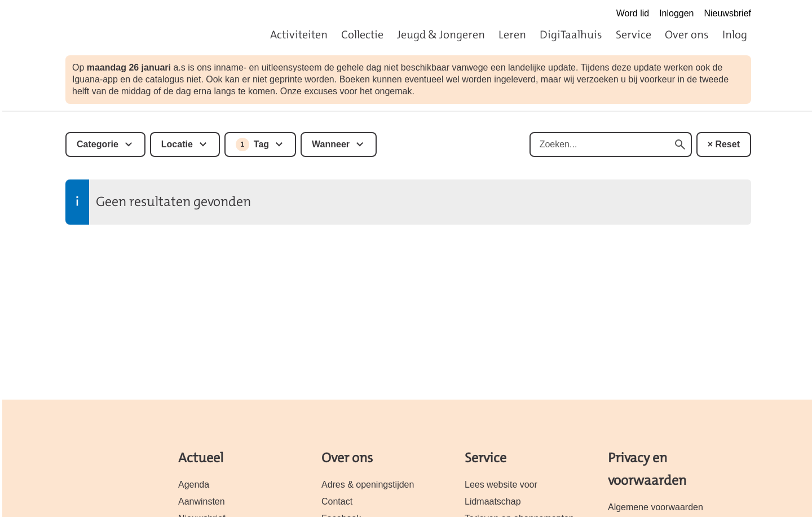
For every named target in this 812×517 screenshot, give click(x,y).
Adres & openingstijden (368, 485)
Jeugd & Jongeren (441, 34)
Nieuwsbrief (727, 13)
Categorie (98, 144)
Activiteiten (299, 34)
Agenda (194, 485)
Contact (337, 501)
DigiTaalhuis (571, 34)
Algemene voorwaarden (656, 507)
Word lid (633, 13)
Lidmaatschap (493, 501)
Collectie (362, 34)
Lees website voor (501, 485)
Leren (512, 34)
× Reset (724, 144)
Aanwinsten (202, 501)
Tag (252, 144)
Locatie (177, 144)
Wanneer (331, 144)
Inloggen (676, 13)
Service (634, 34)
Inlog (735, 34)
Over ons (687, 34)
